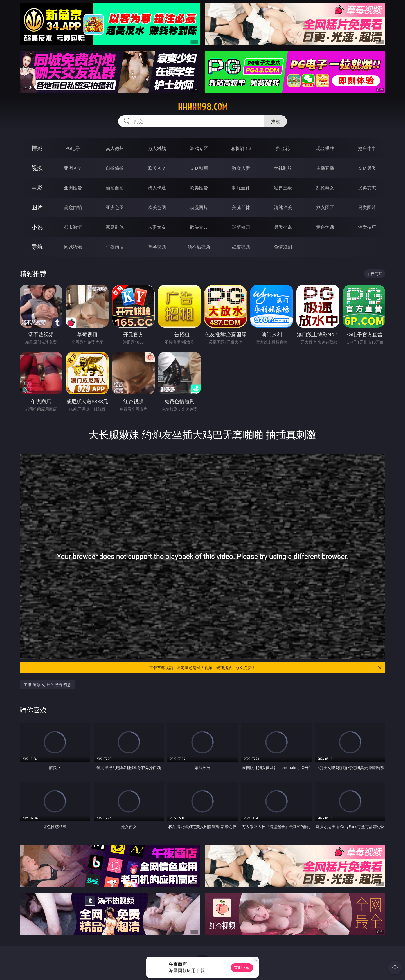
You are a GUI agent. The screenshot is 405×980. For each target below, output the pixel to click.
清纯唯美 (283, 207)
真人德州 (115, 148)
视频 (37, 168)
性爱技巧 (367, 227)
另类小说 (283, 227)
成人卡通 (157, 188)
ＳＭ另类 (367, 168)
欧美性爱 (199, 188)
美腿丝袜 (241, 207)
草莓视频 (157, 247)
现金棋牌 (325, 148)
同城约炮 (73, 247)
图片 (37, 207)
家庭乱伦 (115, 227)
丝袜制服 (283, 168)
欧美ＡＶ (157, 168)
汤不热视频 (199, 247)
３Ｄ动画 (199, 168)
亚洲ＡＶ (73, 168)
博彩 (37, 148)
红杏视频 (241, 247)
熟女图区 (325, 207)
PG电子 (73, 148)
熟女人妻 (241, 168)
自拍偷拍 (115, 168)
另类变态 (367, 188)
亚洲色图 (115, 207)
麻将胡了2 (241, 148)
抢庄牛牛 (367, 148)
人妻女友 (157, 227)
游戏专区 (199, 148)
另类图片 (367, 207)
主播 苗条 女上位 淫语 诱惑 (47, 684)
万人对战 (157, 148)
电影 (37, 188)
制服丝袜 (241, 188)
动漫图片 (199, 207)
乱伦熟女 (325, 188)
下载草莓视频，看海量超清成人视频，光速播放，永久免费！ (266, 668)
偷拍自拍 (115, 188)
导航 (37, 247)
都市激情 (73, 227)
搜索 (276, 121)
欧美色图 (157, 207)
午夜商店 (115, 247)
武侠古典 (199, 227)
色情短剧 (283, 247)
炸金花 (283, 148)
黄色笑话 (325, 227)
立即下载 (242, 967)
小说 (37, 227)
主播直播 (325, 168)
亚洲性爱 (73, 188)
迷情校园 (241, 227)
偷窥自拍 (73, 207)
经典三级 (283, 188)
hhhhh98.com (203, 107)
